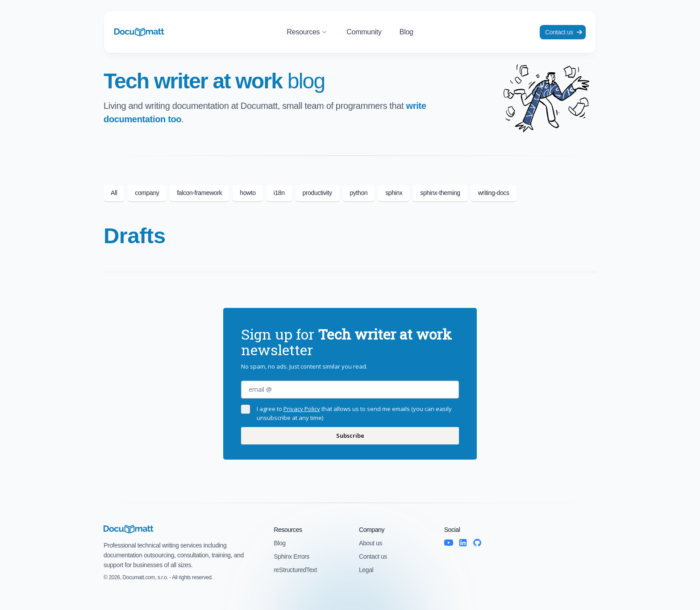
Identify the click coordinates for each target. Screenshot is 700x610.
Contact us (564, 32)
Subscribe (350, 436)
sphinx (394, 193)
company (147, 193)
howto (248, 193)
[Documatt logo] (139, 32)
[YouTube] (449, 543)
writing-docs (494, 193)
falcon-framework (199, 193)
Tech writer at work (214, 81)
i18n (279, 193)
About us (371, 543)
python (359, 193)
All (114, 193)
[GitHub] (477, 543)
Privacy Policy (302, 409)
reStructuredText (295, 570)
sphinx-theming (440, 193)
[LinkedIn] (463, 543)
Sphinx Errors (292, 556)
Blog (406, 32)
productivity (317, 193)
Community (364, 32)
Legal (366, 570)
